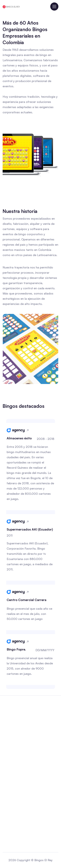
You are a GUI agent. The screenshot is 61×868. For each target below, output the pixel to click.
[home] (11, 7)
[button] (54, 7)
